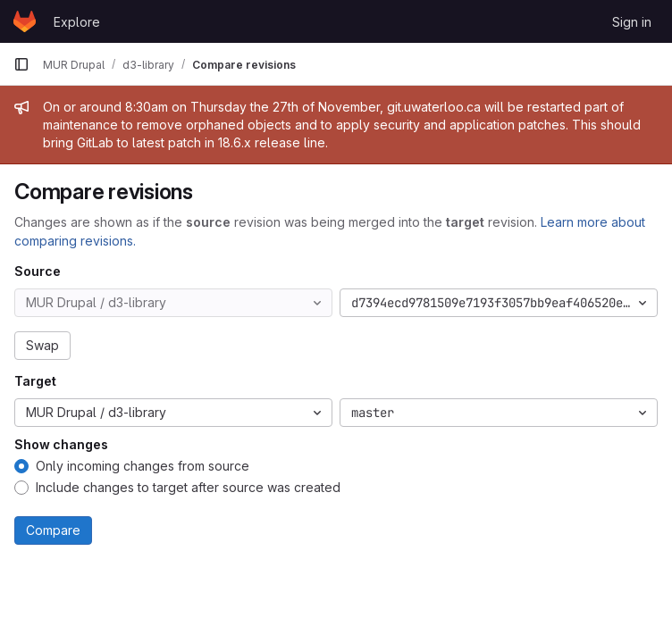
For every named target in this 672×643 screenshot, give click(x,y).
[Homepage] (25, 21)
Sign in (632, 22)
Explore (77, 22)
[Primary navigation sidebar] (21, 64)
